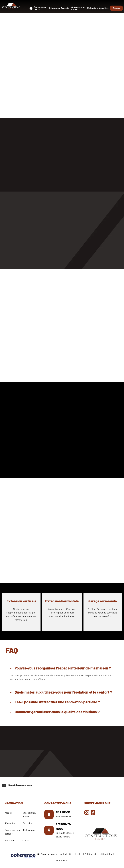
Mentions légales (73, 854)
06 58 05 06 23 (64, 817)
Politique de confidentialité (99, 854)
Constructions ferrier (51, 854)
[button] (62, 668)
